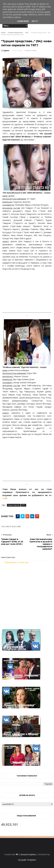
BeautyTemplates (28, 854)
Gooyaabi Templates (27, 860)
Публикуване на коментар (16, 562)
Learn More (23, 21)
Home (3, 33)
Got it (35, 21)
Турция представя (15, 33)
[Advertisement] (27, 595)
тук (4, 498)
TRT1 (27, 33)
